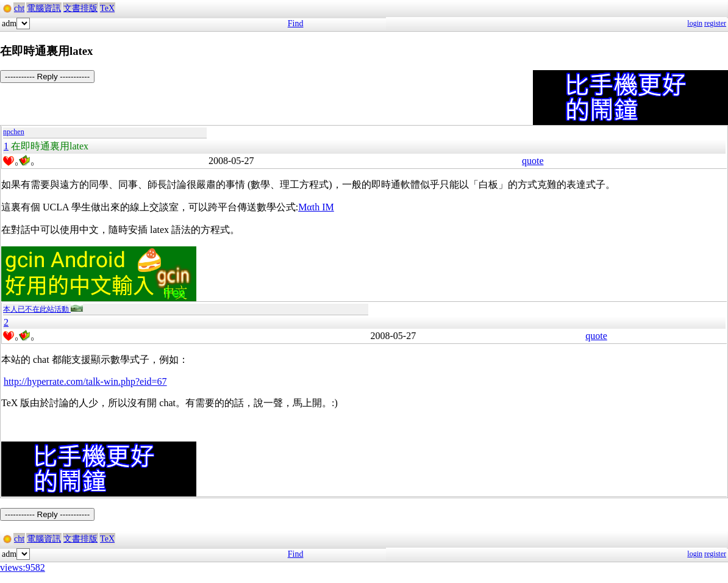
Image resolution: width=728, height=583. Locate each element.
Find (296, 23)
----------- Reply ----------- (47, 77)
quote (533, 161)
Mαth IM (316, 207)
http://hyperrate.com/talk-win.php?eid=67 (85, 381)
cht (19, 8)
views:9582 (23, 567)
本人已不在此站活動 (43, 309)
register (715, 23)
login (695, 23)
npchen (14, 132)
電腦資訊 (44, 8)
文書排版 (80, 8)
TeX (107, 8)
